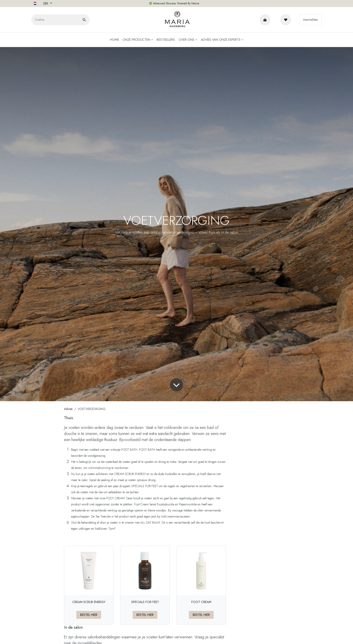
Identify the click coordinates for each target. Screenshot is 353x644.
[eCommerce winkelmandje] (266, 20)
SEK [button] (46, 3)
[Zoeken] (84, 20)
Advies (68, 409)
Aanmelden (310, 20)
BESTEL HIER (89, 615)
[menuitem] (114, 40)
